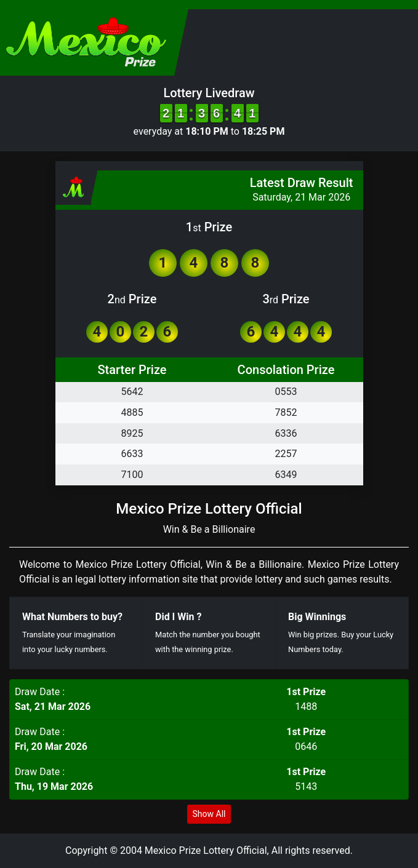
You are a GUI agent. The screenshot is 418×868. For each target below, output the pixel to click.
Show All (209, 814)
